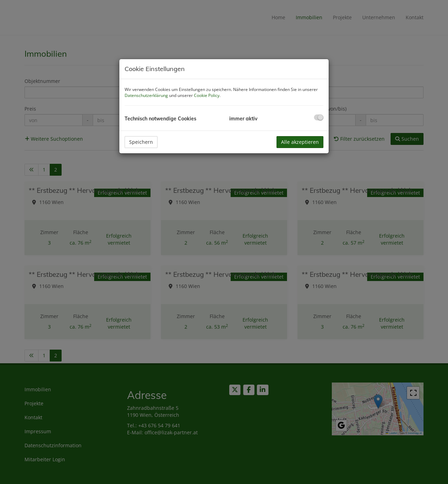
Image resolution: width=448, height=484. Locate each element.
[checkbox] (319, 117)
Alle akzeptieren (300, 142)
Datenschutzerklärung (146, 95)
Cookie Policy (207, 95)
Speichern (141, 142)
